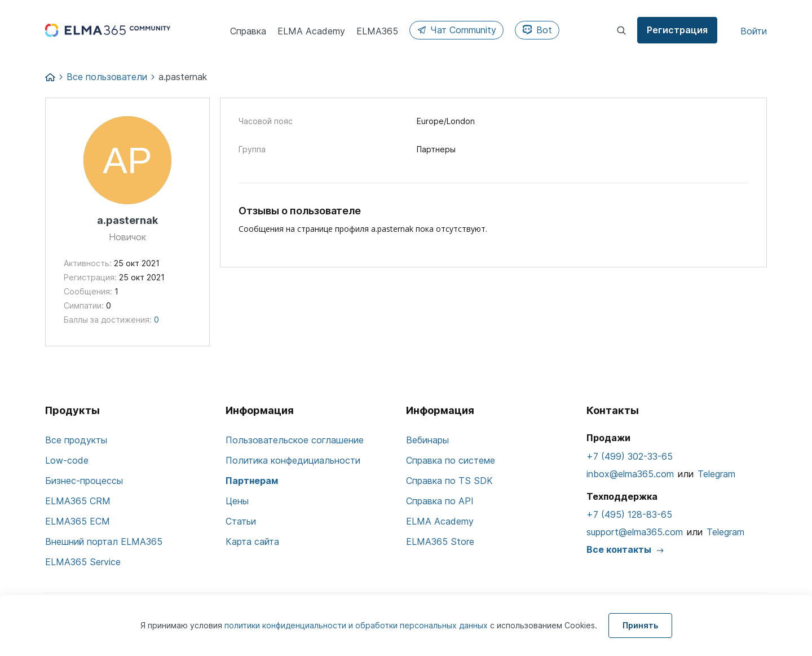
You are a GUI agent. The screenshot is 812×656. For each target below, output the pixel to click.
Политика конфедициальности (293, 460)
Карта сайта (252, 541)
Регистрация (677, 30)
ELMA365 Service (83, 562)
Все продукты (76, 440)
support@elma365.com (635, 532)
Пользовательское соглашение (295, 440)
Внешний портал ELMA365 (104, 541)
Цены (237, 501)
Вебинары (427, 440)
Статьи (241, 521)
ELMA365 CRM (78, 501)
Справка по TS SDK (449, 481)
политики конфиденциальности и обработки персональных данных (357, 625)
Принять (640, 625)
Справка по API (440, 501)
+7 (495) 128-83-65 (629, 514)
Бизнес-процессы (84, 481)
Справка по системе (451, 460)
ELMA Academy (440, 521)
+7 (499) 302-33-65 (630, 456)
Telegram (716, 474)
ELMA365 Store (440, 541)
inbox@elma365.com (630, 474)
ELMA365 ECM (78, 521)
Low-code (67, 460)
